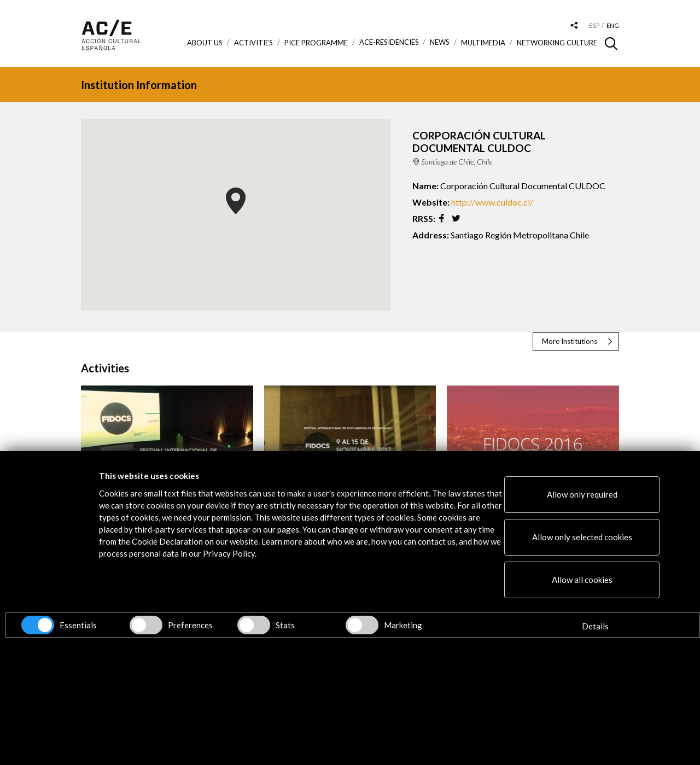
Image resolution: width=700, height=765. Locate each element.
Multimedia (483, 43)
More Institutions (570, 341)
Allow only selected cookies (582, 537)
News (440, 42)
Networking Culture (557, 43)
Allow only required (582, 494)
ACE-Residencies (389, 42)
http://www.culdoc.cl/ (492, 202)
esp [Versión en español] (594, 25)
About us (205, 43)
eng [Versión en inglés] (613, 25)
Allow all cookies (582, 580)
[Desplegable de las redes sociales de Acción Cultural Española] (574, 26)
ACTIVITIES (253, 43)
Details (595, 626)
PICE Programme (316, 43)
